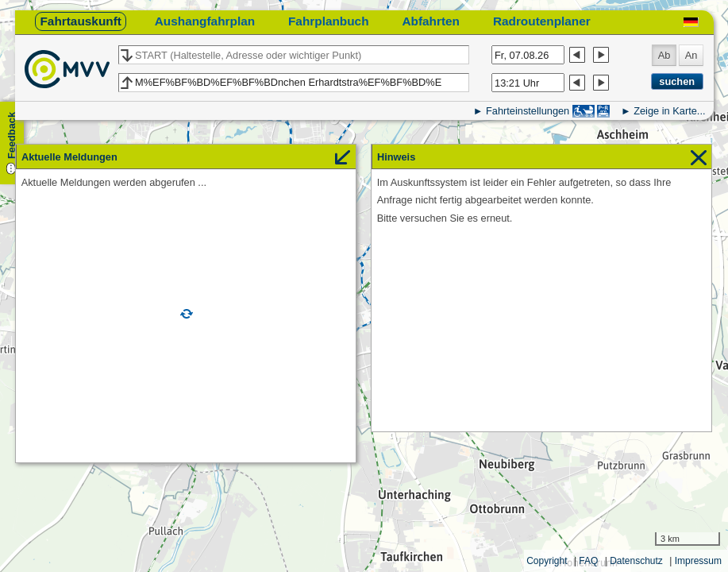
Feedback (12, 135)
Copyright (547, 561)
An (691, 55)
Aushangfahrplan (205, 21)
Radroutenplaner (542, 21)
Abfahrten (431, 21)
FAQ (588, 561)
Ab (664, 55)
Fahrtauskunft (80, 21)
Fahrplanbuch (329, 21)
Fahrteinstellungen (528, 111)
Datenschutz (636, 561)
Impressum (698, 561)
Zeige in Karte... (669, 111)
